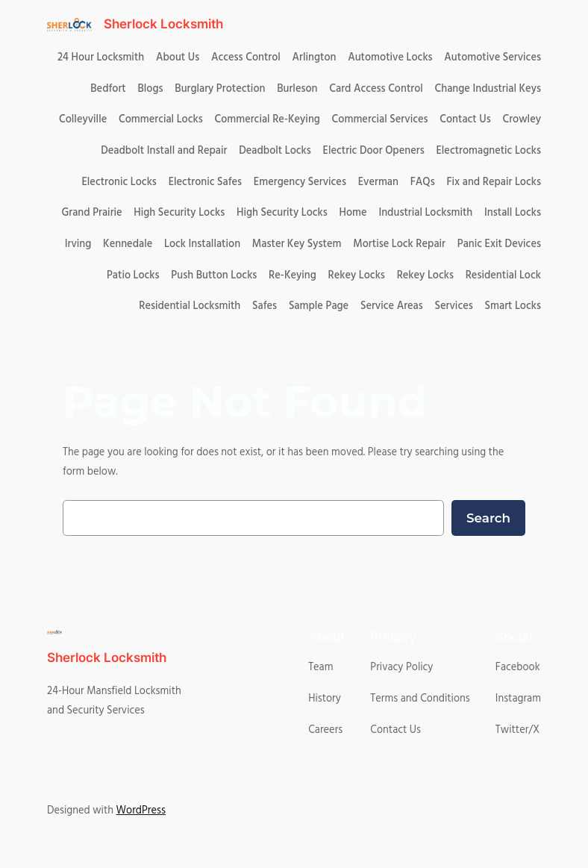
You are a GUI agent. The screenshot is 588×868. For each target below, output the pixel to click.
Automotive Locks (390, 57)
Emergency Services (300, 182)
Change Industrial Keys (488, 89)
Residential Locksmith (190, 306)
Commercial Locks (161, 119)
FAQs (423, 182)
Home (353, 213)
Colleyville (83, 119)
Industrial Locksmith (425, 213)
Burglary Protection (220, 89)
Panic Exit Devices (499, 244)
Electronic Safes (205, 182)
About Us (178, 57)
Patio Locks (133, 275)
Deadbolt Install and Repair (164, 151)
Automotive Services (492, 57)
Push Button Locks (214, 275)
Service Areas (392, 306)
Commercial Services (380, 119)
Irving (78, 244)
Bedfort (108, 89)
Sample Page (319, 306)
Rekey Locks (357, 275)
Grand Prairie (91, 213)
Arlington (315, 57)
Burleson (297, 89)
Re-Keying (293, 275)
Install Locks (513, 213)
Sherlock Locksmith (163, 24)
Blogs (150, 89)
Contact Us (465, 119)
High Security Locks (179, 213)
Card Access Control (376, 89)
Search (488, 518)
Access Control (246, 57)
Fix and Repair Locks (493, 182)
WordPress (141, 811)
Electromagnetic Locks (488, 151)
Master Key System (297, 244)
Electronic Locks (119, 182)
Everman (378, 182)
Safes (265, 306)
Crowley (522, 119)
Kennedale (128, 244)
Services (454, 306)
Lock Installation (202, 244)
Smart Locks (513, 306)
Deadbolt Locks (275, 151)
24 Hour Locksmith (101, 57)
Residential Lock (503, 275)
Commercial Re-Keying (267, 119)
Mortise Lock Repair (399, 244)
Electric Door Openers (374, 151)
